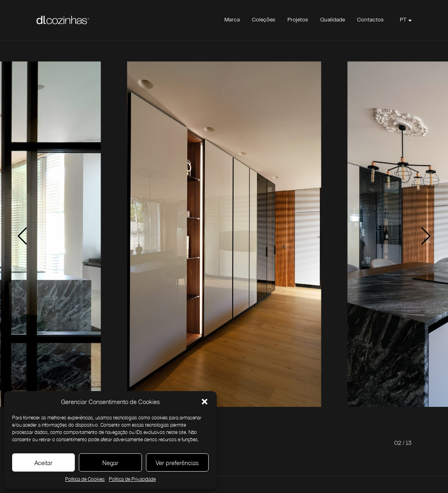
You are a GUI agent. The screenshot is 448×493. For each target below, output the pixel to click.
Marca (232, 20)
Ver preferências (177, 463)
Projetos (298, 20)
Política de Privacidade (132, 479)
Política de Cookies (85, 479)
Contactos (370, 20)
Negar (110, 463)
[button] (205, 402)
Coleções (264, 20)
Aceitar (43, 463)
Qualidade (333, 20)
